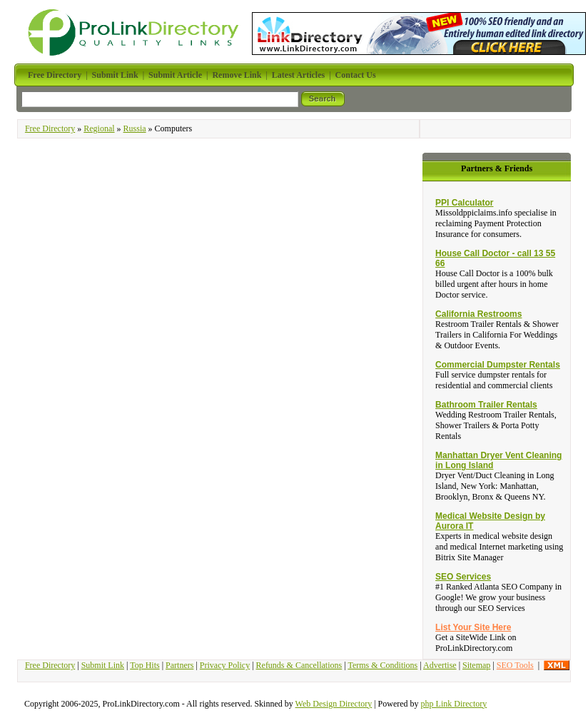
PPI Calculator (464, 203)
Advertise (440, 665)
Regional (99, 128)
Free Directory (50, 128)
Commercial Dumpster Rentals (498, 365)
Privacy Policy (225, 665)
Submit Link (103, 665)
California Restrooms (478, 314)
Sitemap (476, 665)
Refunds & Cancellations (299, 665)
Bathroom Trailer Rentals (486, 405)
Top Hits (145, 665)
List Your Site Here (473, 627)
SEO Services (463, 577)
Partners (179, 665)
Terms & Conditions (382, 665)
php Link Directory (454, 704)
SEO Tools (515, 665)
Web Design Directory (334, 704)
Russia (135, 128)
